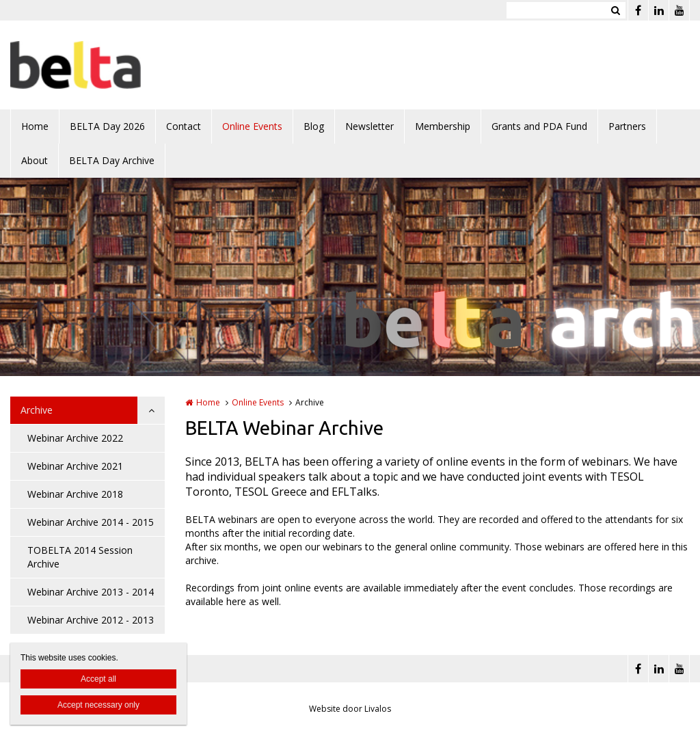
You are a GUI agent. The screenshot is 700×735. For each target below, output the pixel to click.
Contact (184, 126)
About (35, 160)
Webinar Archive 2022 (75, 438)
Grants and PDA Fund (539, 126)
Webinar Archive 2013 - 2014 (91, 592)
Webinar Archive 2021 (75, 466)
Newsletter (369, 126)
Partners (627, 126)
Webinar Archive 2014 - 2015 (91, 522)
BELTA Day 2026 (107, 126)
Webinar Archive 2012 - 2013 (91, 620)
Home (35, 126)
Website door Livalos (350, 709)
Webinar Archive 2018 (75, 494)
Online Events (252, 126)
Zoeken (615, 10)
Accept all (98, 679)
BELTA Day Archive (112, 160)
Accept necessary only (98, 705)
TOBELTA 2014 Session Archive (80, 557)
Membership (443, 126)
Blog (314, 126)
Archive (37, 410)
